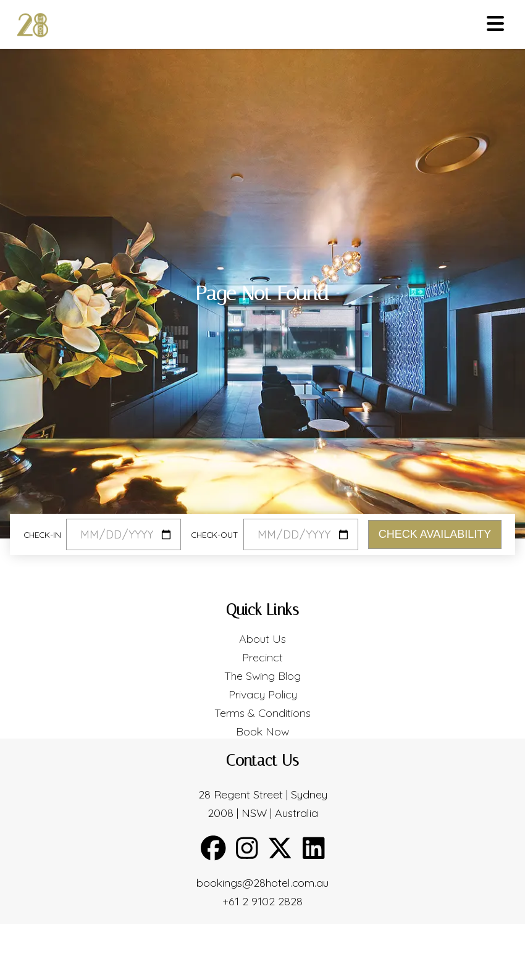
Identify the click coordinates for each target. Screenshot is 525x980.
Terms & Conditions (262, 713)
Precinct (262, 657)
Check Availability (435, 534)
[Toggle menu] (495, 24)
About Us (262, 639)
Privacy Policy (263, 694)
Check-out (215, 534)
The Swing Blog (262, 676)
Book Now (262, 731)
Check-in (42, 534)
